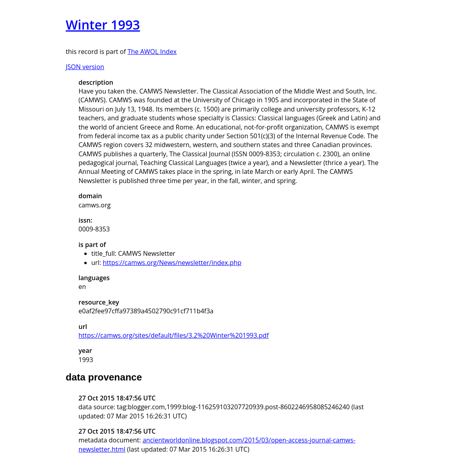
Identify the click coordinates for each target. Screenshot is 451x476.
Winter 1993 (103, 25)
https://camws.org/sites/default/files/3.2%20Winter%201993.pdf (174, 335)
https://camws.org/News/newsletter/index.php (172, 263)
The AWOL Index (152, 52)
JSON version (85, 67)
